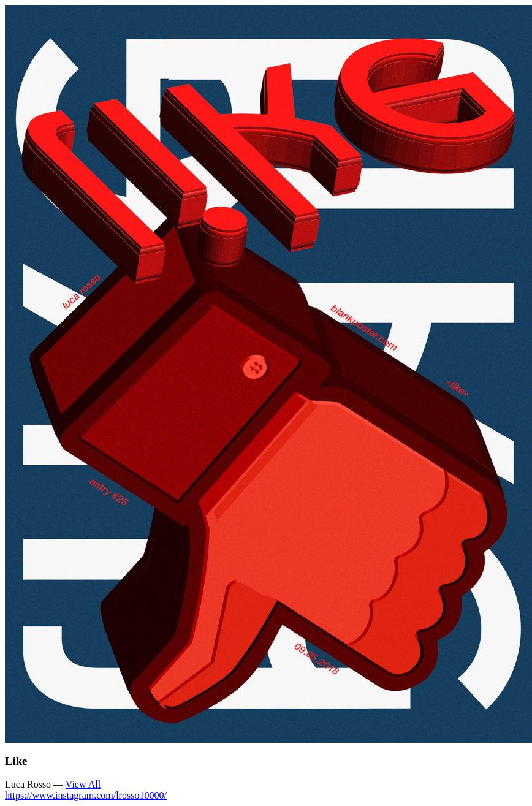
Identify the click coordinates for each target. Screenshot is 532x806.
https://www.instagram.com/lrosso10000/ (86, 795)
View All (83, 784)
